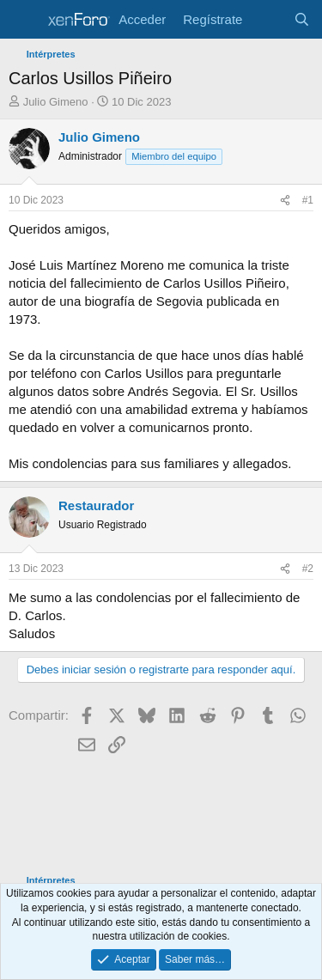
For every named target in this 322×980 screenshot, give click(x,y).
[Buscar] (302, 19)
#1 (308, 200)
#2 (308, 569)
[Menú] (24, 20)
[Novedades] (267, 19)
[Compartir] (285, 201)
